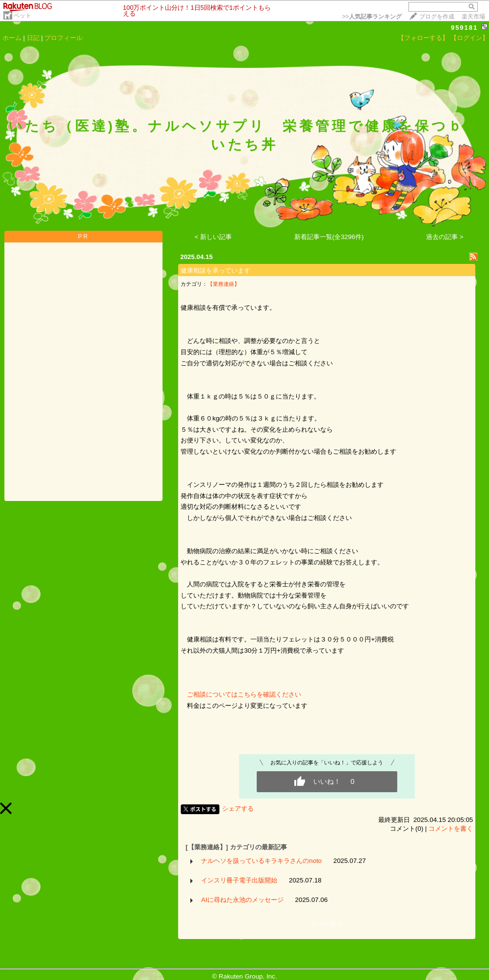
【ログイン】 (469, 38)
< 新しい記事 (214, 237)
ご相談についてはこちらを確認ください (241, 694)
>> (372, 17)
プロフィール (63, 38)
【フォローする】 (423, 38)
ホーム (12, 38)
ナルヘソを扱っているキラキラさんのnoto (261, 861)
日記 (33, 38)
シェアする (238, 809)
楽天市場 (473, 17)
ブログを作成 (437, 17)
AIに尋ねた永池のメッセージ (242, 900)
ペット (22, 16)
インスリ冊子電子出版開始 (239, 880)
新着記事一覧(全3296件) (329, 237)
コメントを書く (451, 829)
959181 (464, 28)
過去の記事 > (445, 237)
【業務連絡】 (224, 284)
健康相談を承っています (215, 270)
